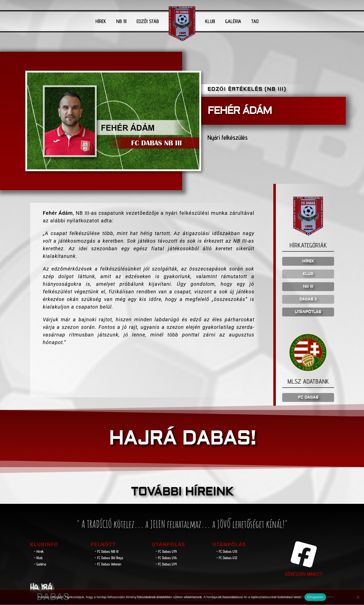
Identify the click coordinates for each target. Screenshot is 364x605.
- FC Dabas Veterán (108, 565)
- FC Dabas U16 (166, 558)
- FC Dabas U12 (227, 558)
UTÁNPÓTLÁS (308, 313)
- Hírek (39, 552)
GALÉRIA (233, 21)
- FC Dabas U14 (166, 565)
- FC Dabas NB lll (107, 552)
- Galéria (40, 565)
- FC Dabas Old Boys (109, 558)
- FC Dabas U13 (227, 552)
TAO (255, 21)
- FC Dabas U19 (166, 552)
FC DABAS (308, 398)
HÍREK (101, 21)
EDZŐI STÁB (148, 21)
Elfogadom (315, 597)
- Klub (38, 558)
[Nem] (358, 597)
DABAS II (308, 300)
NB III (121, 21)
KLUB (210, 21)
